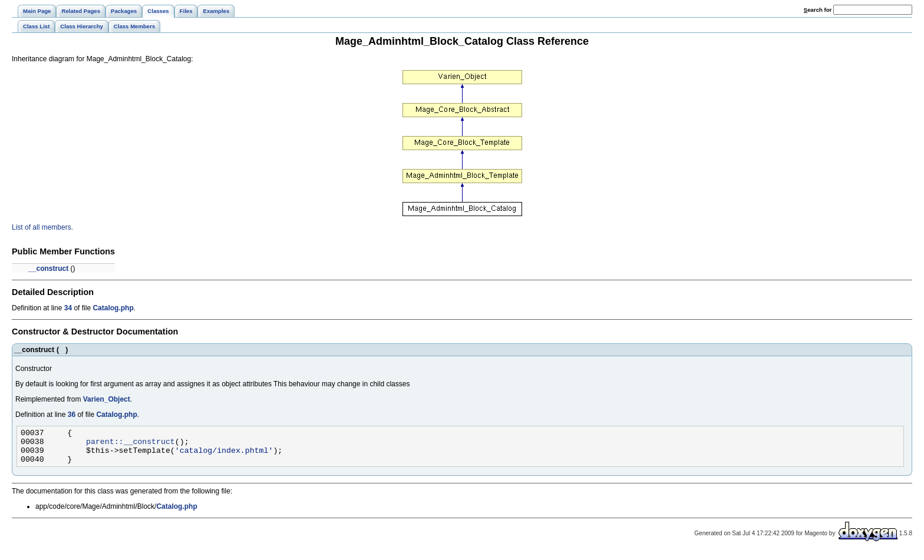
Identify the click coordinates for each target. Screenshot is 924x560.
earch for (818, 10)
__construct (48, 269)
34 (68, 308)
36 (72, 415)
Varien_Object (107, 399)
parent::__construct (131, 445)
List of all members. (42, 227)
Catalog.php (113, 308)
